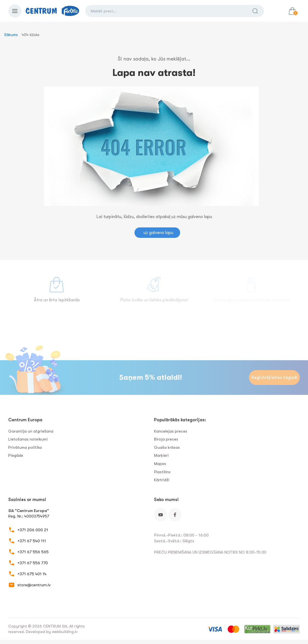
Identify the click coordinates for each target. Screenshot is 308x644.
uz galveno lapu (158, 233)
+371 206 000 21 (33, 530)
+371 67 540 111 (32, 541)
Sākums (11, 35)
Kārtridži (162, 480)
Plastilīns (162, 472)
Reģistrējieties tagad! (274, 378)
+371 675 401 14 (32, 574)
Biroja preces (166, 439)
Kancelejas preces (171, 431)
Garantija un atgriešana (31, 431)
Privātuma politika (25, 447)
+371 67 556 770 (33, 563)
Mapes (160, 464)
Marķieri (161, 455)
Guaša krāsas (167, 447)
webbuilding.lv (65, 632)
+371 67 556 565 (33, 552)
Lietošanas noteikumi (28, 439)
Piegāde (16, 455)
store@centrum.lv (34, 585)
